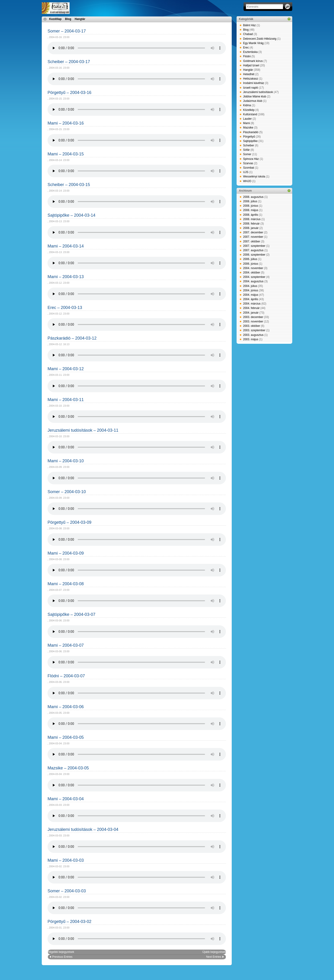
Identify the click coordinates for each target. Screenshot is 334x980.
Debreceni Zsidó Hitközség (260, 39)
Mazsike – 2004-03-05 (68, 768)
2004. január (251, 313)
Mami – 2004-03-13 (66, 277)
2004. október (252, 273)
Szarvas (248, 163)
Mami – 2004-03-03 (66, 860)
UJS (246, 172)
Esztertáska (250, 52)
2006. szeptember (254, 255)
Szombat (249, 168)
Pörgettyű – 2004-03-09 (69, 522)
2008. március (252, 219)
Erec (246, 48)
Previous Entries (62, 957)
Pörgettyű (249, 137)
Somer (247, 154)
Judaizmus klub (253, 101)
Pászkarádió (251, 132)
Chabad (248, 34)
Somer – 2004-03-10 (67, 492)
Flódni (247, 56)
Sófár (246, 150)
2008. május (251, 210)
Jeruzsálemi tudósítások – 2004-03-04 (83, 829)
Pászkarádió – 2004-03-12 (72, 338)
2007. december (253, 232)
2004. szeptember (254, 277)
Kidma (247, 105)
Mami (246, 123)
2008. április (251, 215)
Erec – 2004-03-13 (65, 308)
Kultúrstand (250, 114)
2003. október (252, 326)
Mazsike (248, 128)
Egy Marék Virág (253, 43)
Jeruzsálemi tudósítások (258, 92)
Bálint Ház (249, 25)
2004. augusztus (253, 281)
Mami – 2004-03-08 (66, 584)
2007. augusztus (253, 250)
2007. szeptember (254, 246)
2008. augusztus (253, 197)
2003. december (253, 317)
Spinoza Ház (251, 159)
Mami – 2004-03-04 (66, 799)
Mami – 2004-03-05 (66, 737)
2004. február (251, 308)
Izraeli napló (251, 88)
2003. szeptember (254, 330)
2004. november (253, 268)
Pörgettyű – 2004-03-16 (69, 93)
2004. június (251, 290)
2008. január (251, 228)
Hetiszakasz (251, 79)
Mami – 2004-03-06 (66, 707)
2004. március (252, 304)
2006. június (251, 264)
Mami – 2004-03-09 (66, 553)
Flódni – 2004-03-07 (66, 676)
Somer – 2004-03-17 (67, 31)
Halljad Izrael (251, 65)
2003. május (251, 339)
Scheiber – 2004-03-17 (69, 62)
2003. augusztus (253, 335)
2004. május (251, 295)
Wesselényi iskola (254, 177)
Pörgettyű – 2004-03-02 (69, 922)
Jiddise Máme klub (255, 96)
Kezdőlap (55, 19)
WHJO (247, 181)
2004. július (250, 286)
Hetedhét (249, 74)
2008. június (251, 206)
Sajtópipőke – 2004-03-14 (71, 215)
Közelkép (249, 110)
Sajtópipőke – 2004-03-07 (71, 614)
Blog (68, 19)
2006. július (250, 259)
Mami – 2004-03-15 (66, 154)
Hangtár (80, 19)
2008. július (250, 201)
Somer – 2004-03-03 (67, 891)
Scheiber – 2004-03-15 (69, 185)
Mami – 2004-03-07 (66, 645)
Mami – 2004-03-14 (66, 246)
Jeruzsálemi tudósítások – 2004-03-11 (83, 430)
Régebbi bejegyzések (61, 952)
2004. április (251, 299)
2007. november (253, 237)
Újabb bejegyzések (214, 952)
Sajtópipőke (250, 141)
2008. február (251, 224)
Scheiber (249, 145)
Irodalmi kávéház (254, 83)
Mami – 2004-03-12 (66, 369)
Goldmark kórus (253, 61)
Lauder (247, 119)
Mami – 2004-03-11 (66, 400)
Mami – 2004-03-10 (66, 461)
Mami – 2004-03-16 (66, 123)
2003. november (253, 321)
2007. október (252, 241)
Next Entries (214, 957)
